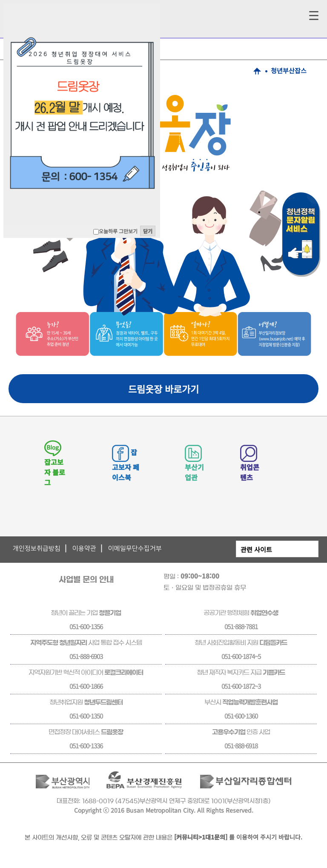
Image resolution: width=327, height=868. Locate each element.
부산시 (241, 702)
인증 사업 (241, 732)
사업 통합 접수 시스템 (86, 643)
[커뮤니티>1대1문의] (201, 837)
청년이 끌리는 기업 (86, 613)
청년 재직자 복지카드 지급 (241, 672)
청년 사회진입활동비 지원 (241, 643)
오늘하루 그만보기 (118, 231)
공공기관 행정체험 (241, 613)
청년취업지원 (86, 702)
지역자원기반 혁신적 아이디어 (86, 672)
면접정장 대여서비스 (86, 732)
